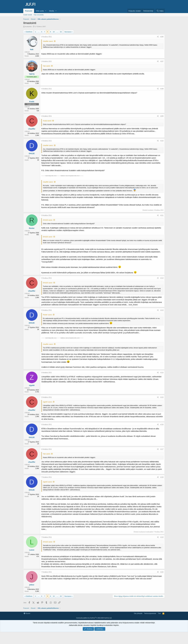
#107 (162, 61)
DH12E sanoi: (48, 220)
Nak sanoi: (47, 66)
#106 (162, 37)
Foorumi (29, 11)
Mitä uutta (40, 11)
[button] (46, 11)
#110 (162, 141)
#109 (162, 116)
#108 (162, 89)
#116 (162, 425)
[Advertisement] (94, 617)
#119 (162, 537)
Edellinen (29, 32)
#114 (162, 373)
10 (54, 32)
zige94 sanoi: (48, 402)
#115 (162, 397)
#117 (162, 449)
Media (52, 11)
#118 (162, 477)
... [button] (39, 32)
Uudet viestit (28, 15)
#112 (162, 278)
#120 (162, 572)
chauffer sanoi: (48, 41)
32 (61, 32)
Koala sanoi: (47, 121)
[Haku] (160, 11)
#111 (162, 215)
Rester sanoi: (48, 315)
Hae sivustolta (39, 15)
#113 (162, 310)
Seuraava (68, 32)
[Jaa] (158, 37)
